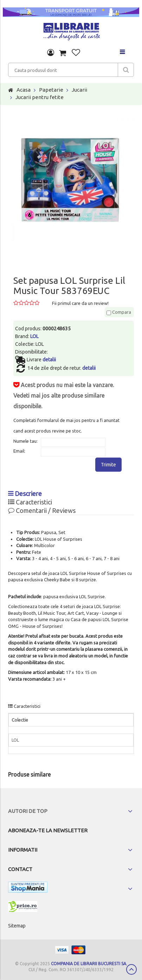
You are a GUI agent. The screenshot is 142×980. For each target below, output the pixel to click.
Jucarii (79, 90)
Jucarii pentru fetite (40, 97)
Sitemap (17, 926)
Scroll (131, 969)
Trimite (108, 465)
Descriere (25, 494)
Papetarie (51, 90)
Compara (119, 312)
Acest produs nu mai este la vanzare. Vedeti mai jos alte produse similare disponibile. (64, 396)
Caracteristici (30, 502)
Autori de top (28, 811)
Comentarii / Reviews (42, 510)
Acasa (24, 90)
